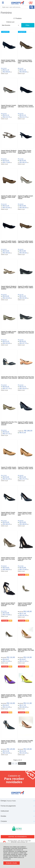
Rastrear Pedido (11, 801)
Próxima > (22, 763)
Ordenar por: (10, 22)
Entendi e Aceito (11, 863)
